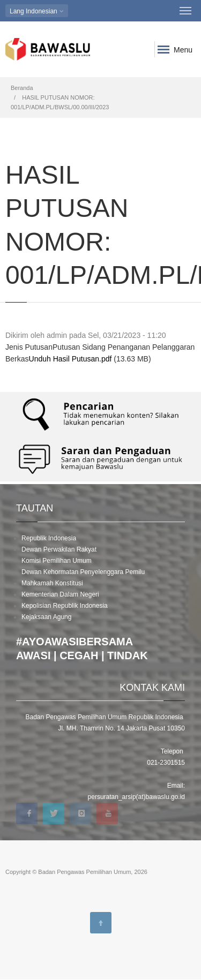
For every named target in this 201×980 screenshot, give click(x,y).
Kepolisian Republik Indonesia (65, 606)
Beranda (22, 88)
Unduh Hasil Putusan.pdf (70, 359)
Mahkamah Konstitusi (52, 583)
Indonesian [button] (37, 11)
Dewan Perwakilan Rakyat (59, 549)
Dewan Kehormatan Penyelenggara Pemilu (83, 572)
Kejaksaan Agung (46, 617)
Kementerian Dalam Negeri (60, 594)
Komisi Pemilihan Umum (57, 561)
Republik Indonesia (49, 538)
